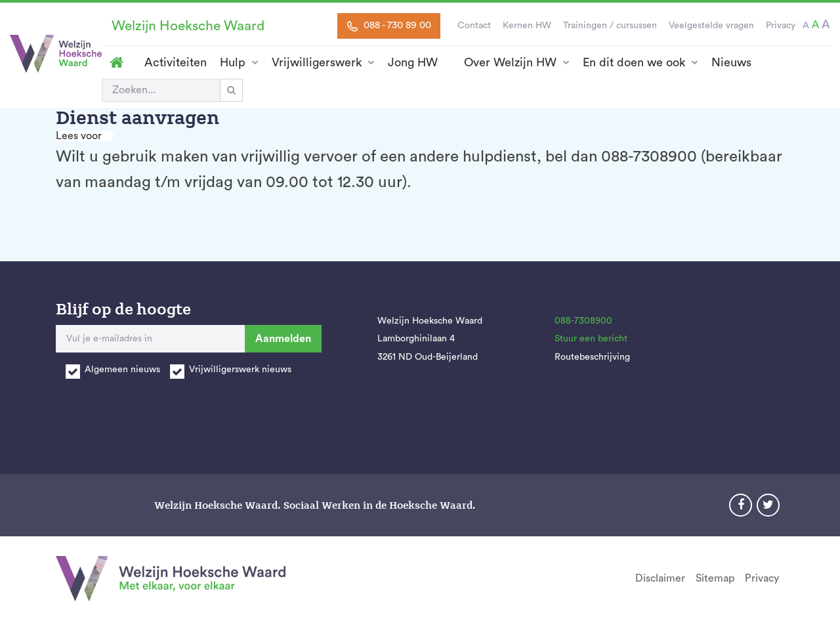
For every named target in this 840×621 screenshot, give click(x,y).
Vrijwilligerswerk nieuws (240, 370)
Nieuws (731, 62)
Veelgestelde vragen (711, 26)
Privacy (781, 26)
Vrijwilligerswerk (317, 62)
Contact (474, 26)
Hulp (233, 62)
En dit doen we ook (634, 62)
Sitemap (715, 578)
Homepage (116, 62)
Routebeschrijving (592, 357)
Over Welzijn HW (510, 62)
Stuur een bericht (591, 339)
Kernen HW (527, 26)
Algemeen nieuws (122, 370)
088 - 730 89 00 (389, 26)
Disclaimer (660, 578)
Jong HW (413, 62)
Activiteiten (176, 62)
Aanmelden (283, 339)
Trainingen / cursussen (610, 26)
